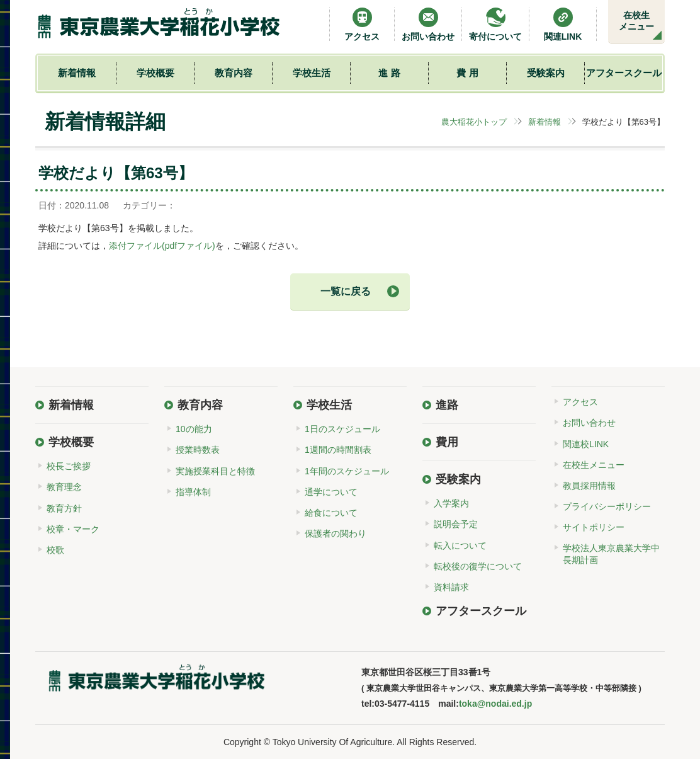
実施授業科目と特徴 (215, 471)
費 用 (467, 73)
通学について (331, 492)
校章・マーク (73, 529)
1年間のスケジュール (347, 471)
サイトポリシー (594, 527)
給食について (331, 513)
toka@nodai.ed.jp (495, 704)
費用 (447, 442)
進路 (447, 405)
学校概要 (155, 73)
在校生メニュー (636, 21)
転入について (460, 545)
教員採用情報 (589, 486)
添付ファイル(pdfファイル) (162, 246)
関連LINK (563, 24)
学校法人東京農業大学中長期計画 (611, 554)
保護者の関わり (336, 534)
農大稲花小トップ (474, 122)
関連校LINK (586, 444)
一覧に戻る (346, 291)
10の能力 (194, 429)
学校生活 (312, 73)
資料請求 (451, 587)
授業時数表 (198, 450)
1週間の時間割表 (338, 450)
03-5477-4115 (402, 704)
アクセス (362, 24)
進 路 (389, 73)
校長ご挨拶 (69, 466)
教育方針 (64, 508)
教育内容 (234, 73)
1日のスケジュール (342, 429)
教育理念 (64, 487)
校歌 (55, 550)
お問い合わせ (428, 24)
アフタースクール (624, 73)
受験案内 (546, 73)
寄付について (495, 24)
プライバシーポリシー (607, 506)
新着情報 (77, 73)
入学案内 (451, 503)
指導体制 (193, 492)
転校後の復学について (478, 566)
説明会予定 (456, 524)
